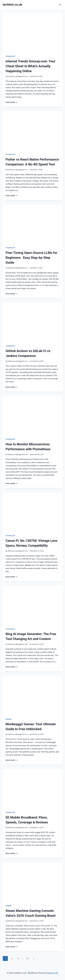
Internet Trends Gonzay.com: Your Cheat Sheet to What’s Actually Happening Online (31, 66)
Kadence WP (53, 973)
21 (27, 958)
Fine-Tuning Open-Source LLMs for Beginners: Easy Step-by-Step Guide (31, 258)
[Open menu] (60, 5)
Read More (12, 102)
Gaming (9, 719)
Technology (10, 56)
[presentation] (32, 33)
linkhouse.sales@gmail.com (18, 76)
